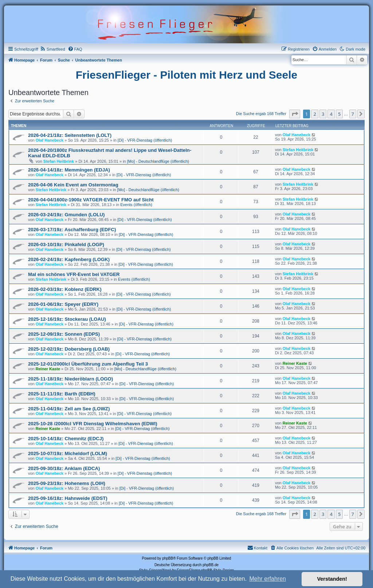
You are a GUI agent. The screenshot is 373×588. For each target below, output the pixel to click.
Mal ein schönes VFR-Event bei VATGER (74, 274)
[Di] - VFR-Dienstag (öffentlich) (145, 140)
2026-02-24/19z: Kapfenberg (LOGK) (69, 259)
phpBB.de (211, 565)
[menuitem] (53, 49)
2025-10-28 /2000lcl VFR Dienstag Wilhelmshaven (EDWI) (93, 424)
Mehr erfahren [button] (268, 579)
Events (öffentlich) (136, 205)
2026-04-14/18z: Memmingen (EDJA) (69, 170)
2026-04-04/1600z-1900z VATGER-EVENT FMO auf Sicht (91, 200)
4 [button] (331, 114)
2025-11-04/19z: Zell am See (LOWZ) (69, 409)
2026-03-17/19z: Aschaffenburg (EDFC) (72, 230)
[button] (295, 114)
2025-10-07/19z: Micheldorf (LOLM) (68, 453)
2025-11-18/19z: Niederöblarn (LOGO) (70, 379)
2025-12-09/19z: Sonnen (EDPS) (64, 334)
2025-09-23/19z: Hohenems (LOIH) (67, 483)
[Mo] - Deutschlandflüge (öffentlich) (158, 161)
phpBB (168, 558)
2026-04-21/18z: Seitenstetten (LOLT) (70, 135)
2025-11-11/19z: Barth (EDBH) (62, 394)
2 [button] (315, 114)
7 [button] (353, 114)
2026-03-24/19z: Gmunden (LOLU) (66, 215)
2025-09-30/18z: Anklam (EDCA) (64, 468)
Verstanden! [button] (332, 579)
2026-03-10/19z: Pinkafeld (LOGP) (66, 244)
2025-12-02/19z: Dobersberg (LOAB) (69, 349)
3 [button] (323, 114)
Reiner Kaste (48, 369)
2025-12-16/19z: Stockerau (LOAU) (67, 319)
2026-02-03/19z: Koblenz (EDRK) (65, 289)
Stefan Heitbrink (59, 161)
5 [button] (339, 114)
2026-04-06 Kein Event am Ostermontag (73, 185)
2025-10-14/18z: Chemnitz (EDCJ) (66, 439)
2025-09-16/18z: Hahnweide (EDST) (68, 498)
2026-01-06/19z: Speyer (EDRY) (63, 304)
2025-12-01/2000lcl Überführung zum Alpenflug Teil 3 (88, 364)
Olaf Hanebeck (50, 140)
